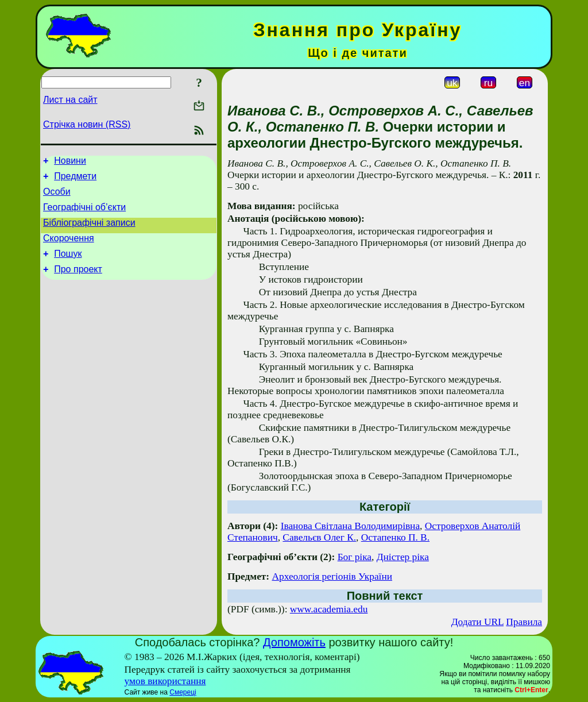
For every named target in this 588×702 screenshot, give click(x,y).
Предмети (75, 180)
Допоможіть (294, 642)
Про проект (78, 283)
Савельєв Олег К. (319, 537)
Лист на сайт (70, 100)
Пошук (68, 266)
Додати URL (477, 622)
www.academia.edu (329, 609)
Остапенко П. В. (395, 537)
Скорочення (69, 248)
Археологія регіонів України (332, 576)
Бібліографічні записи (89, 231)
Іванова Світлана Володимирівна (350, 526)
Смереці (183, 692)
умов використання (165, 681)
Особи (57, 197)
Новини (70, 162)
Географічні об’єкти (84, 214)
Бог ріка (355, 557)
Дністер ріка (403, 557)
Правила (524, 622)
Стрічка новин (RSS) (87, 124)
